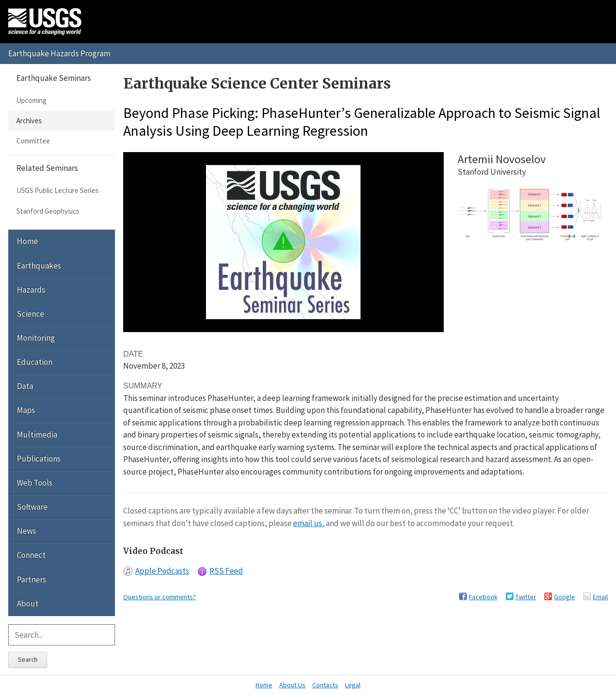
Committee (33, 141)
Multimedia (37, 435)
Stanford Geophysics (48, 211)
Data (25, 386)
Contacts (325, 685)
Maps (26, 410)
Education (35, 362)
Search (28, 659)
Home (27, 241)
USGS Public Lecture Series (58, 190)
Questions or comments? (160, 597)
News (26, 531)
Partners (32, 579)
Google (565, 597)
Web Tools (35, 483)
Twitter (526, 597)
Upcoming (32, 100)
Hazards (31, 290)
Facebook (483, 597)
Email (600, 597)
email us (308, 523)
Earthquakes (39, 266)
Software (32, 507)
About (28, 604)
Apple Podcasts (162, 571)
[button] (283, 241)
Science (31, 314)
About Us (292, 685)
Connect (31, 555)
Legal (353, 685)
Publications (39, 459)
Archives (29, 121)
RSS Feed (226, 571)
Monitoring (36, 338)
